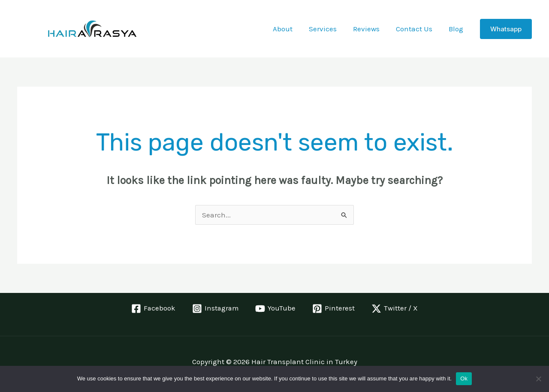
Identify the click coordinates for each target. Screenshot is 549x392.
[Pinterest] (334, 309)
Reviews (371, 29)
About (290, 29)
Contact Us (417, 29)
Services (329, 29)
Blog (457, 29)
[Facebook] (153, 309)
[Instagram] (216, 309)
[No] (538, 379)
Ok (464, 378)
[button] (506, 29)
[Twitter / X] (395, 309)
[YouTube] (276, 309)
